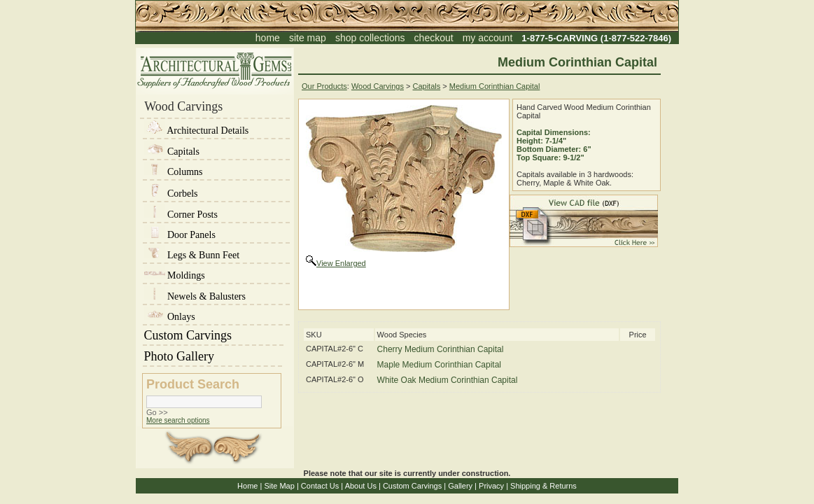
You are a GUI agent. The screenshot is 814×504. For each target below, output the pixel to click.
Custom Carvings (213, 335)
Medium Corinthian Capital (495, 86)
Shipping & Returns (543, 486)
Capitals (172, 152)
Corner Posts (181, 215)
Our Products (324, 86)
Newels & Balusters (195, 296)
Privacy (491, 486)
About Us (361, 486)
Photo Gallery (212, 356)
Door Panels (180, 235)
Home (247, 486)
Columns (174, 172)
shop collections (370, 38)
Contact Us (320, 486)
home (268, 38)
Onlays (170, 317)
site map (308, 38)
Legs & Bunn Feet (192, 255)
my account (488, 38)
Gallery (460, 486)
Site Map (279, 486)
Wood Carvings (378, 86)
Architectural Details (197, 131)
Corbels (171, 194)
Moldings (175, 275)
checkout (434, 38)
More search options (178, 420)
